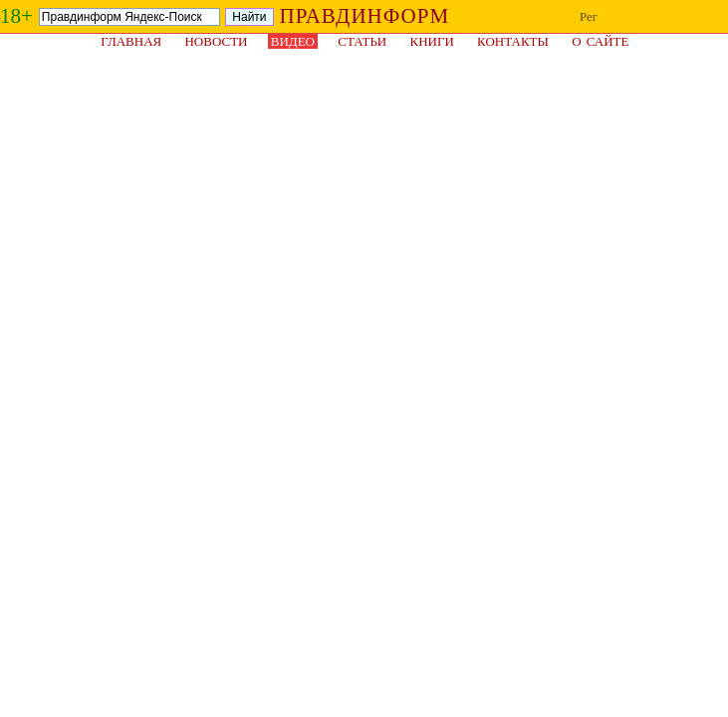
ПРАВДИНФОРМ (365, 16)
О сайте (600, 41)
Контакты (513, 41)
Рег (589, 16)
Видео (293, 41)
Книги (432, 41)
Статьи (362, 41)
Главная (131, 41)
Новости (216, 41)
